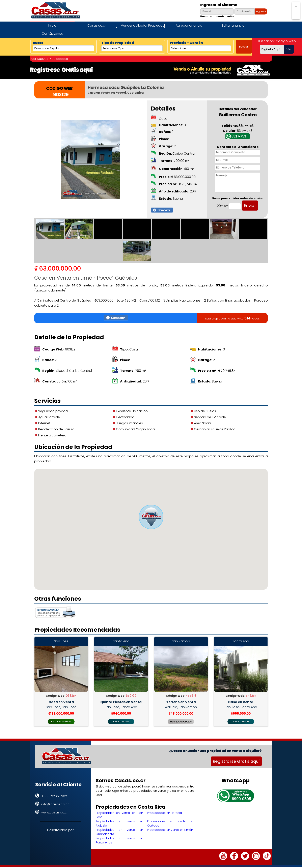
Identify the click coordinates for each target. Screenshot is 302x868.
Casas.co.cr (97, 25)
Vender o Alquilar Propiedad (143, 25)
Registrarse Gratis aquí (236, 763)
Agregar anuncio (189, 25)
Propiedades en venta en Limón (170, 831)
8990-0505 (242, 800)
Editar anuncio (233, 25)
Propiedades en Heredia (164, 814)
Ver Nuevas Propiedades (50, 59)
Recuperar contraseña (217, 16)
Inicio (52, 25)
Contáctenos (52, 34)
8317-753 (239, 136)
